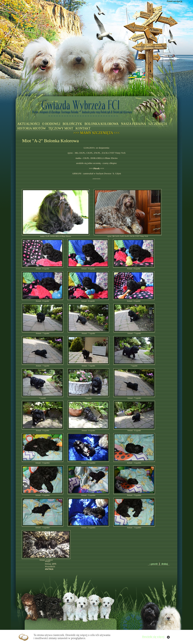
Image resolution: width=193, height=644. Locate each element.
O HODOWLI (51, 124)
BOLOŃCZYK (72, 124)
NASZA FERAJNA (133, 124)
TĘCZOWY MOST (61, 128)
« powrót (154, 564)
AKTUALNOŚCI (28, 124)
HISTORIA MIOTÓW (32, 128)
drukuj (165, 564)
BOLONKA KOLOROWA (101, 124)
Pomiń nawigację (174, 1)
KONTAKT (83, 128)
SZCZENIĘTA (158, 124)
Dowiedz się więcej (153, 637)
